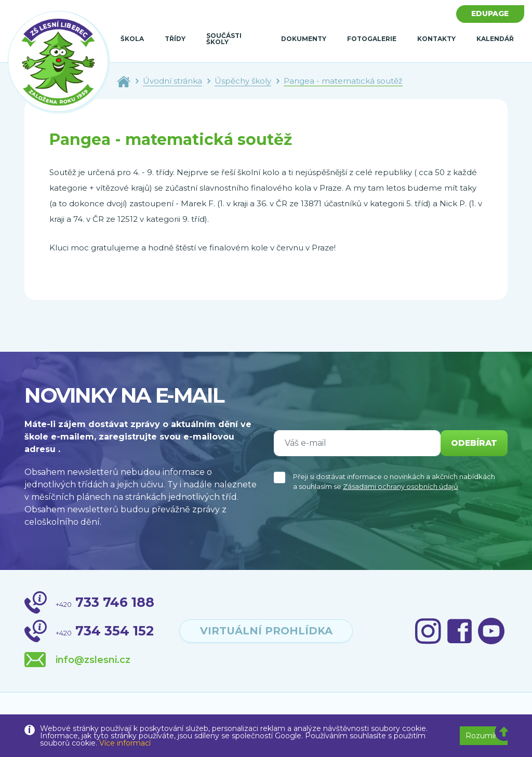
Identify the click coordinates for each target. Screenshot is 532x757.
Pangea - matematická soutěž (343, 81)
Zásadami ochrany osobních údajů (401, 486)
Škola (132, 39)
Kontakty (436, 39)
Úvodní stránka (172, 81)
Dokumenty (304, 39)
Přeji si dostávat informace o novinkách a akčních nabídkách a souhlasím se (394, 482)
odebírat (473, 443)
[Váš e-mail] (356, 443)
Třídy (175, 39)
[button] (504, 732)
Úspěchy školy (243, 81)
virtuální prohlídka (266, 631)
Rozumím (484, 736)
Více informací (125, 743)
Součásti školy (224, 39)
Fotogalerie (372, 39)
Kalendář (495, 39)
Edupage (490, 14)
